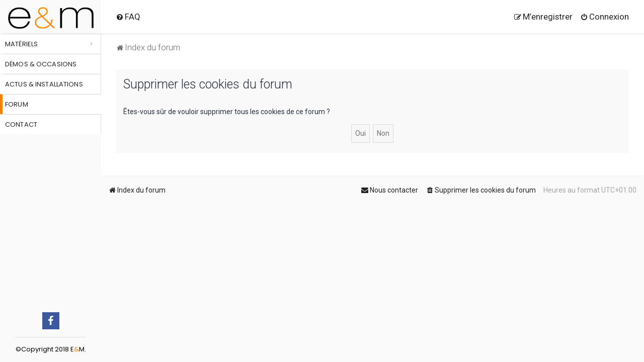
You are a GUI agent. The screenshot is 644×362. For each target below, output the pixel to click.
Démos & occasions (41, 64)
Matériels (21, 44)
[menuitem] (128, 17)
